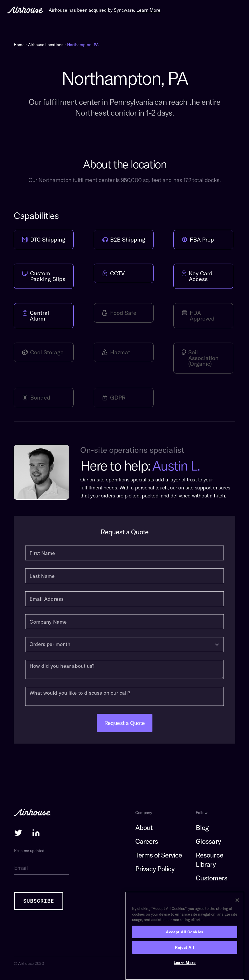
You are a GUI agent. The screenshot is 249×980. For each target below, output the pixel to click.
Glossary (208, 841)
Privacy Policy (155, 869)
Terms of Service (159, 855)
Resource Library (209, 860)
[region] (185, 936)
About (144, 827)
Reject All (185, 947)
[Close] (237, 900)
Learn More (185, 963)
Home (19, 45)
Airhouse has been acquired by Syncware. (105, 10)
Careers (147, 841)
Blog (202, 827)
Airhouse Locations (46, 45)
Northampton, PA (83, 45)
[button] (124, 645)
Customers (211, 878)
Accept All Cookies (185, 932)
